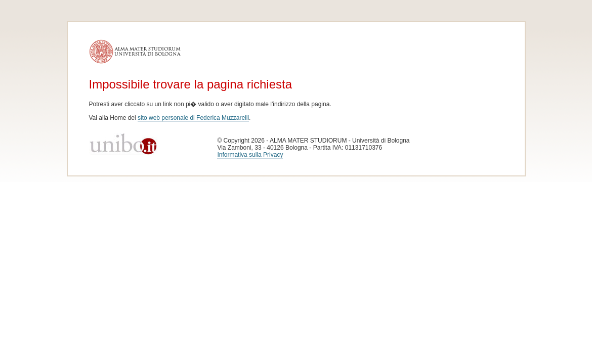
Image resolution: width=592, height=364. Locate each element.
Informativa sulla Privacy (250, 155)
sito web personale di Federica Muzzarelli (193, 118)
